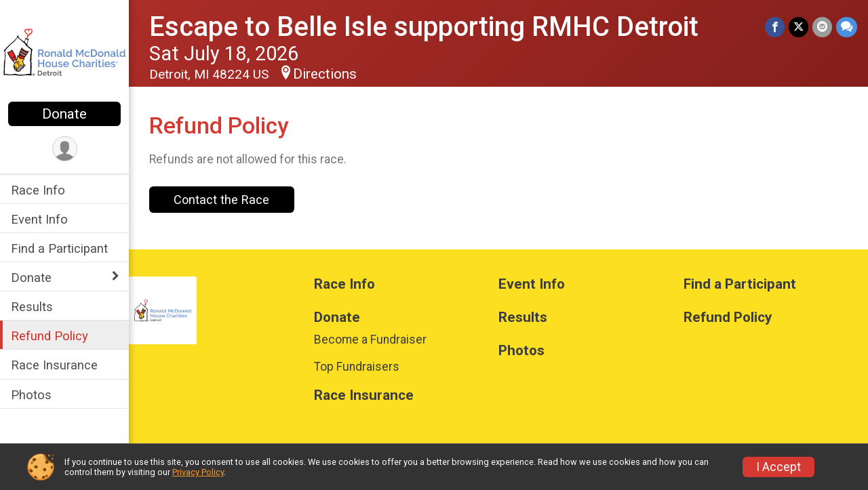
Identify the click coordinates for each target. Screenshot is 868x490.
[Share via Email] (822, 27)
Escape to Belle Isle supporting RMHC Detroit (424, 27)
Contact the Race (221, 200)
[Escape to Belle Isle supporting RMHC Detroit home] (64, 52)
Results (32, 307)
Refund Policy (50, 336)
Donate (64, 114)
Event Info (39, 219)
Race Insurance (54, 365)
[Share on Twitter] (798, 27)
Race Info (38, 190)
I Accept (778, 467)
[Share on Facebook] (775, 27)
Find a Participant (59, 248)
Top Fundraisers (357, 367)
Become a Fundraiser (370, 340)
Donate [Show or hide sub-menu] (31, 278)
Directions (325, 74)
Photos (31, 395)
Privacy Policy (198, 472)
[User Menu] (65, 149)
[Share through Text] (847, 27)
